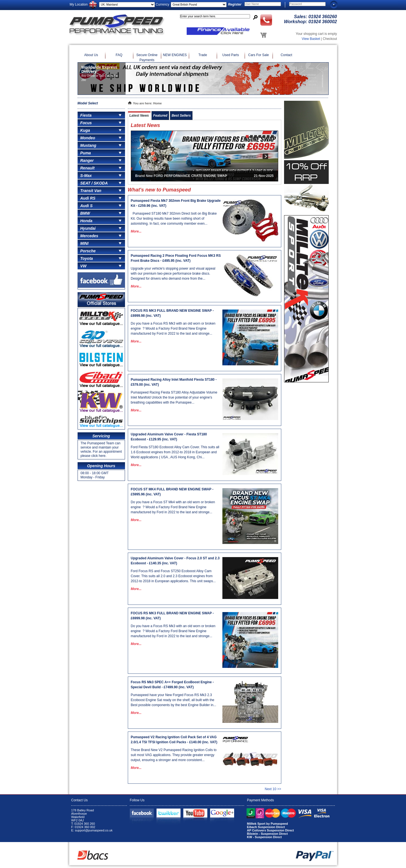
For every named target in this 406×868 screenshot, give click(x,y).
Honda (87, 221)
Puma (86, 153)
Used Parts (231, 55)
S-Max (86, 176)
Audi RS (88, 198)
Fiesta (86, 115)
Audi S (87, 206)
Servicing (101, 436)
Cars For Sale (258, 55)
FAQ (119, 55)
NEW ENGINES (175, 55)
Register (235, 4)
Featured (160, 116)
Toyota (87, 258)
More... (136, 231)
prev (144, 156)
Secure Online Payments (147, 57)
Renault (87, 168)
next (265, 156)
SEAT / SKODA (94, 183)
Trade (203, 55)
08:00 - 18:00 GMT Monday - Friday (95, 475)
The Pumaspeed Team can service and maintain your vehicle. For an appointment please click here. (101, 449)
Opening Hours (101, 466)
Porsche (88, 251)
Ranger (87, 160)
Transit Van (91, 191)
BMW (85, 213)
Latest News (139, 116)
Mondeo (88, 138)
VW (84, 266)
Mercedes (89, 236)
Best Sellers (181, 116)
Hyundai (88, 228)
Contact (286, 55)
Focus (86, 123)
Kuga (85, 130)
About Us (91, 55)
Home (158, 103)
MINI (85, 243)
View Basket (311, 39)
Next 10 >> (273, 789)
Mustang (88, 145)
